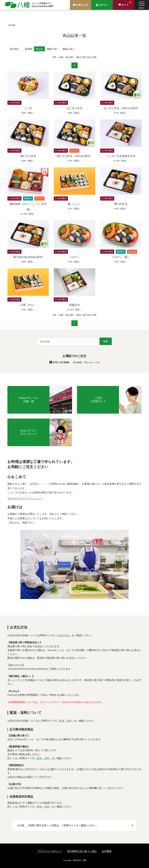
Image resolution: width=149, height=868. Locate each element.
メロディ (74, 257)
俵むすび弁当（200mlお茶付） (74, 156)
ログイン (103, 5)
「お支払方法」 (63, 635)
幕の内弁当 (121, 204)
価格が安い (53, 49)
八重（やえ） (28, 305)
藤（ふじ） (74, 204)
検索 (106, 341)
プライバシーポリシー (50, 851)
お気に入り (82, 5)
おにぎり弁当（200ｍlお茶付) (121, 108)
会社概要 (107, 851)
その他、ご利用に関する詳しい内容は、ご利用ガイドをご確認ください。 (58, 825)
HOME (12, 25)
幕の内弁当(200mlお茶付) (28, 257)
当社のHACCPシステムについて (25, 498)
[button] (142, 5)
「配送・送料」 (66, 721)
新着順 (29, 49)
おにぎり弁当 (74, 108)
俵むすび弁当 (28, 156)
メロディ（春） (121, 257)
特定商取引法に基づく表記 (82, 851)
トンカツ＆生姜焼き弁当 (121, 156)
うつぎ (28, 108)
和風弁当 (74, 305)
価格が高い (69, 49)
